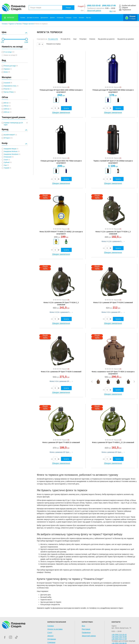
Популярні (83, 39)
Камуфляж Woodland (11, 154)
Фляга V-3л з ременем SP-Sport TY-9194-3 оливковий (61, 372)
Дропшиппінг (44, 18)
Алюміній (7, 83)
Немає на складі (9, 55)
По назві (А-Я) (53, 39)
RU (111, 11)
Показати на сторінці (53, 44)
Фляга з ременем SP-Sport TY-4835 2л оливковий (61, 442)
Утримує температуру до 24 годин (13, 124)
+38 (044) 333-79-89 (119, 637)
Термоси (7, 69)
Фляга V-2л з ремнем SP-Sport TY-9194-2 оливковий (113, 303)
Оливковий (8, 157)
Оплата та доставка (55, 629)
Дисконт (52, 18)
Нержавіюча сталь (10, 86)
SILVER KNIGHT (9, 135)
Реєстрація (86, 629)
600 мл (6, 103)
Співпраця (68, 18)
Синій (6, 160)
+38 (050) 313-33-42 (119, 635)
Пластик (7, 89)
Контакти (82, 18)
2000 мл (7, 112)
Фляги (6, 72)
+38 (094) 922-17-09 (119, 639)
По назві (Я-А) (65, 39)
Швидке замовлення (61, 112)
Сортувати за (42, 39)
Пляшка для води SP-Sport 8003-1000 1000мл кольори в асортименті (61, 91)
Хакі (5, 165)
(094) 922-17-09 (109, 6)
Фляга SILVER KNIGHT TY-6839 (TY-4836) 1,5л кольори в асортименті (61, 233)
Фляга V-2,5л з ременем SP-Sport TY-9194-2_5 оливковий (61, 304)
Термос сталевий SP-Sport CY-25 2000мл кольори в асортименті (113, 162)
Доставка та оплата (33, 18)
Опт (82, 11)
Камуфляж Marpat (10, 149)
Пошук (68, 8)
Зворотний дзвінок (94, 11)
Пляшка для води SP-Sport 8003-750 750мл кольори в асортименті (61, 162)
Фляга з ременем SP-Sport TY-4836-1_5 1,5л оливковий (113, 442)
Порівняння (86, 633)
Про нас (88, 18)
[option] (56, 100)
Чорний (6, 168)
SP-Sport (7, 138)
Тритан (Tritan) (9, 92)
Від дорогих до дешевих (126, 39)
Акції (75, 39)
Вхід (83, 626)
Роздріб (81, 6)
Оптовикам (60, 18)
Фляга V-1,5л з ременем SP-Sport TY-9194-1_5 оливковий (113, 233)
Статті (75, 18)
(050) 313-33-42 (94, 6)
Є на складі (8, 52)
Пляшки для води (10, 66)
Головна (23, 18)
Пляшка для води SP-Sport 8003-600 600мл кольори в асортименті (113, 91)
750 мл (6, 106)
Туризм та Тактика (15, 24)
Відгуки (66, 87)
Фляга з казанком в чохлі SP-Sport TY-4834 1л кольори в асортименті (113, 373)
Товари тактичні (28, 24)
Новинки (92, 39)
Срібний (7, 162)
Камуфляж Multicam (11, 151)
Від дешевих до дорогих (106, 39)
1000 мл (7, 109)
